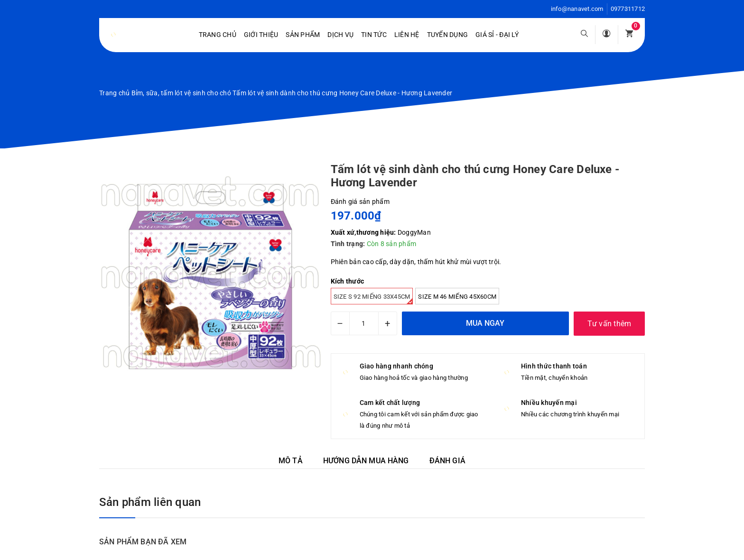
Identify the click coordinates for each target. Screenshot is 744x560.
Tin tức (374, 35)
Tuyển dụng (448, 35)
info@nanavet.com (577, 9)
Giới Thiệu (261, 35)
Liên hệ (407, 35)
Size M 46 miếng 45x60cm (457, 297)
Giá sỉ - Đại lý (497, 35)
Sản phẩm (303, 35)
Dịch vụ (340, 35)
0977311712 (628, 9)
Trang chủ (218, 35)
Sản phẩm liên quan (150, 502)
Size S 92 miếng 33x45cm (373, 299)
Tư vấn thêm (609, 324)
